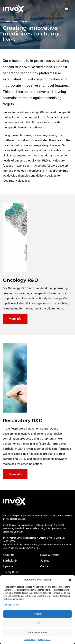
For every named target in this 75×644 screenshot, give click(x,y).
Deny (38, 623)
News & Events (50, 555)
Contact (45, 566)
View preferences (37, 632)
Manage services (11, 605)
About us (8, 555)
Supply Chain (11, 572)
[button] (70, 580)
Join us (45, 561)
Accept (38, 614)
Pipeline (8, 566)
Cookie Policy (30, 640)
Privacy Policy (45, 640)
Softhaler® (10, 561)
